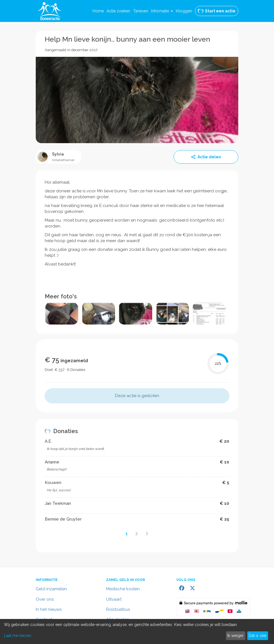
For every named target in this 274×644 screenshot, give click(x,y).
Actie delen (206, 157)
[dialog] (137, 631)
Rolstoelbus (118, 609)
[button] (162, 11)
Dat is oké (258, 636)
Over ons (45, 599)
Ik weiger (235, 636)
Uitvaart (114, 599)
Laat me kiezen (18, 636)
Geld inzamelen (51, 589)
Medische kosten (123, 589)
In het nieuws (49, 609)
